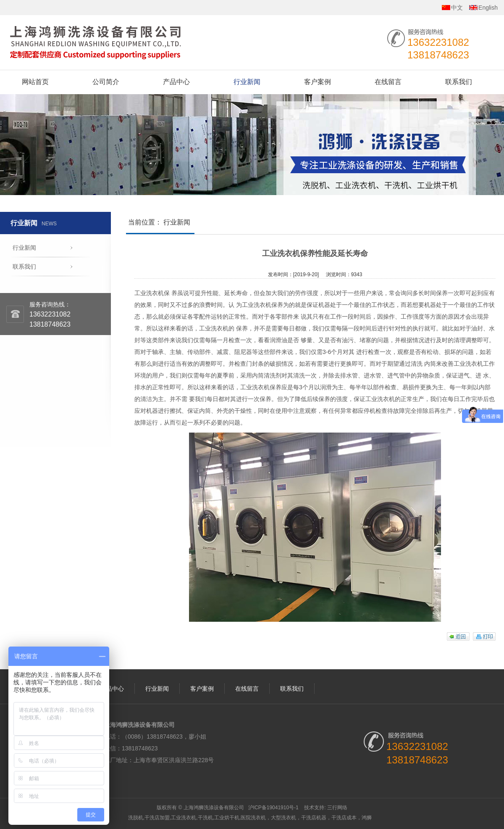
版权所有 (167, 808)
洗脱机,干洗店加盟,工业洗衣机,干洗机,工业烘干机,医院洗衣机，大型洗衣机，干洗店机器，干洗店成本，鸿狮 (250, 818)
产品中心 (176, 82)
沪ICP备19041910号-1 (273, 808)
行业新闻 (247, 82)
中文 (457, 8)
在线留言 (388, 82)
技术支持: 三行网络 (326, 808)
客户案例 (318, 82)
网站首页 (35, 82)
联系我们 (459, 82)
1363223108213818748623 (50, 319)
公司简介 (106, 82)
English (488, 8)
